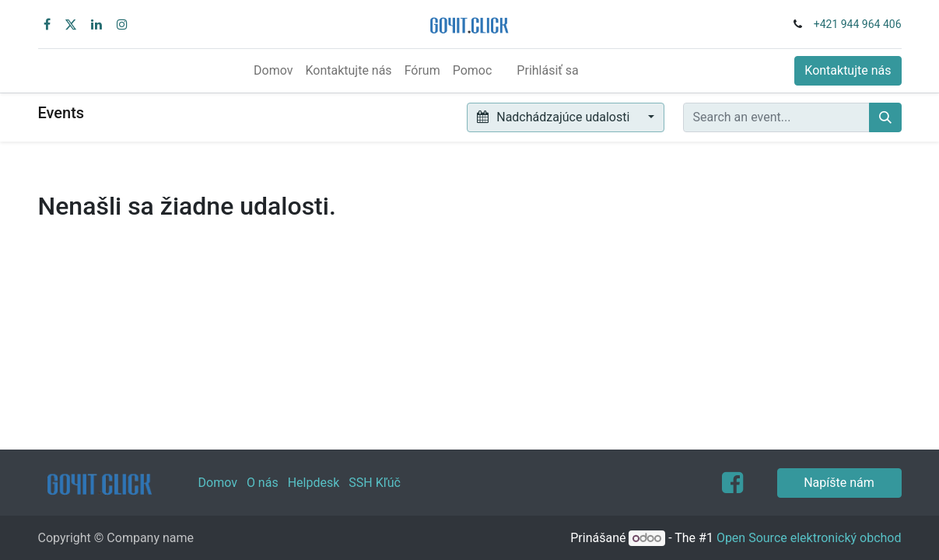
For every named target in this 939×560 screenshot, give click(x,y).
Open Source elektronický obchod (809, 538)
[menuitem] (273, 71)
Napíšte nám (839, 483)
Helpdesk (314, 483)
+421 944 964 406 (858, 24)
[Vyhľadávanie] (885, 117)
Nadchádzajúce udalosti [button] (555, 117)
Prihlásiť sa (547, 70)
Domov (218, 483)
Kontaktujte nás (848, 70)
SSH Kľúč (375, 483)
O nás (263, 483)
